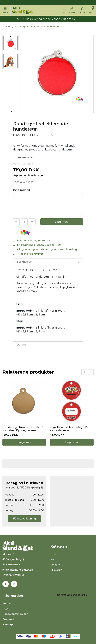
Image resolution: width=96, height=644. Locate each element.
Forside (7, 27)
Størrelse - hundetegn (29, 176)
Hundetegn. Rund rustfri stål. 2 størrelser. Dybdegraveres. (23, 429)
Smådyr (55, 565)
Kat (53, 560)
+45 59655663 (11, 565)
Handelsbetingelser (15, 614)
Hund (54, 554)
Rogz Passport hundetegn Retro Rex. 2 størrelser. (71, 429)
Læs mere (25, 157)
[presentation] (84, 372)
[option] (11, 43)
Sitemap (8, 624)
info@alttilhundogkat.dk (18, 570)
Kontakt (7, 604)
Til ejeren (56, 570)
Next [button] (11, 112)
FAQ (5, 609)
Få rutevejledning (24, 519)
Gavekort (8, 619)
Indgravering (22, 190)
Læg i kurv (62, 222)
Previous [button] (11, 37)
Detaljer (22, 345)
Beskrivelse (24, 262)
